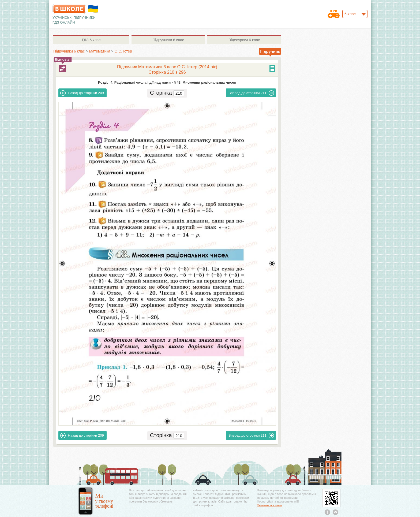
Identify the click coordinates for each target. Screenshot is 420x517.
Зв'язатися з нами (270, 505)
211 (251, 93)
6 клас (91, 40)
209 (82, 93)
